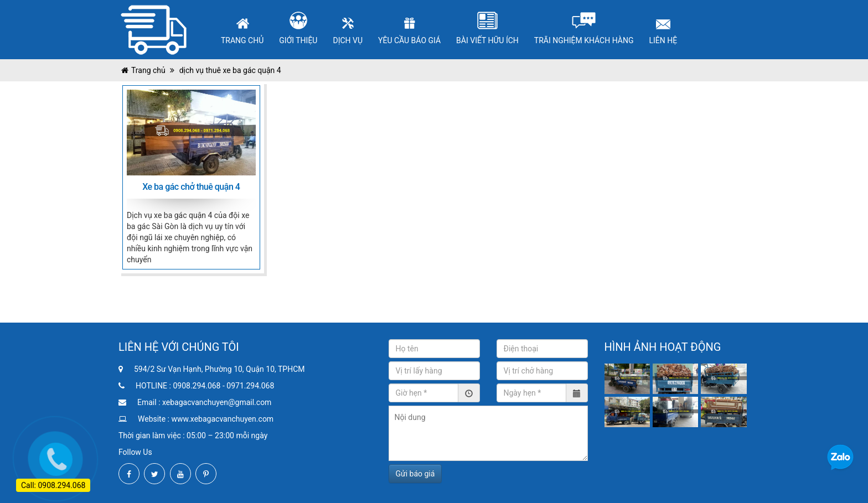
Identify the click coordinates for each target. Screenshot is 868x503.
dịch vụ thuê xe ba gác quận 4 (229, 70)
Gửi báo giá (415, 474)
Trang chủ (148, 70)
